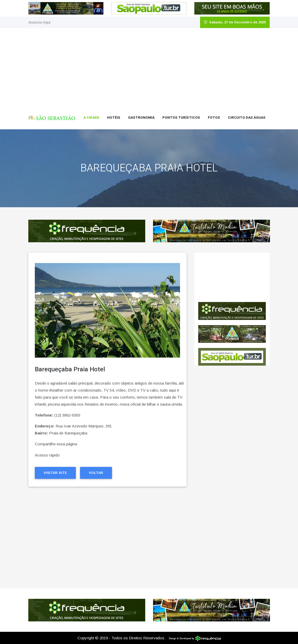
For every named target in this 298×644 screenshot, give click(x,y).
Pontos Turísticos (181, 118)
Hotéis (114, 118)
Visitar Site (55, 473)
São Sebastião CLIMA (232, 277)
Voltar (96, 473)
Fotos (214, 118)
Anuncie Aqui (39, 22)
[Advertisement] (149, 67)
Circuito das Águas (247, 118)
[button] (46, 310)
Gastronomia (141, 118)
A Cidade (91, 118)
